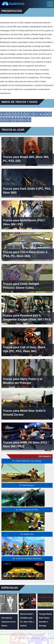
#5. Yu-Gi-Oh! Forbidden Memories (27, 559)
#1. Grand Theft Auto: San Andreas (27, 461)
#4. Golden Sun (27, 534)
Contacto (50, 638)
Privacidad (36, 638)
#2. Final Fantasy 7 (27, 485)
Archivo (22, 638)
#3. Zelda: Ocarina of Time (27, 510)
